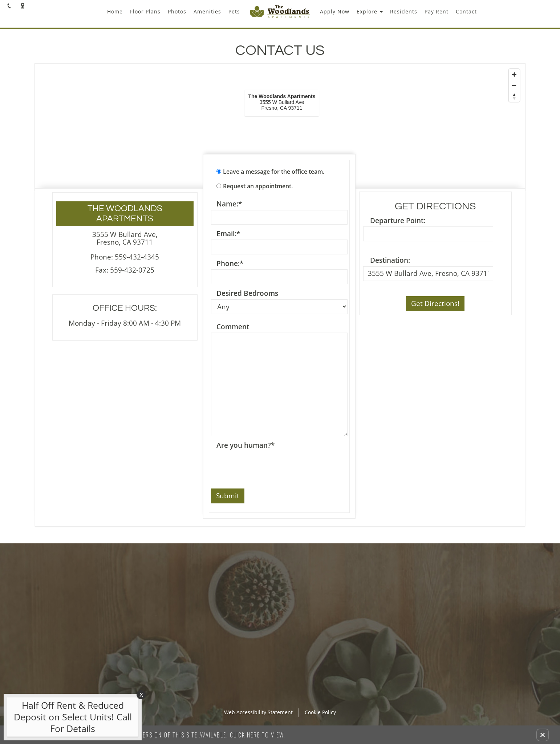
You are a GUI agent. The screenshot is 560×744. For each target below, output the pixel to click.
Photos (177, 11)
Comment (233, 327)
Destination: (390, 260)
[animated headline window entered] (71, 719)
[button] (543, 735)
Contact (466, 11)
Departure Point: (398, 221)
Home (115, 11)
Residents (404, 11)
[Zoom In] (514, 75)
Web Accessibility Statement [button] (258, 713)
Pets (234, 11)
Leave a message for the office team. (274, 172)
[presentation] (266, 465)
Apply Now (335, 11)
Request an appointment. (258, 186)
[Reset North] (514, 96)
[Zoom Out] (514, 85)
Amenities (207, 11)
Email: (228, 234)
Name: (229, 204)
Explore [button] (370, 11)
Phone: (230, 264)
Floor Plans (145, 11)
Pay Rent (437, 11)
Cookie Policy (320, 713)
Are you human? (245, 445)
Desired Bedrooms (247, 293)
